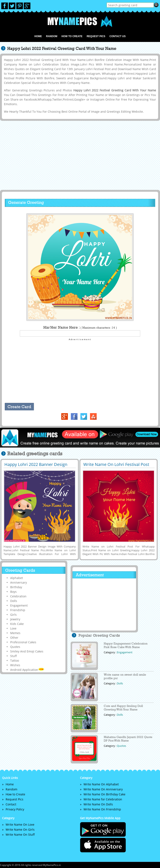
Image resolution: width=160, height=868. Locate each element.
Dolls (14, 601)
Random (52, 36)
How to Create (72, 36)
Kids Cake (17, 624)
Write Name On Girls (20, 830)
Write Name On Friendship (102, 809)
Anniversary (19, 582)
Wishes (15, 665)
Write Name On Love (20, 824)
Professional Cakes (23, 642)
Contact (11, 804)
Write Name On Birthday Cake (104, 794)
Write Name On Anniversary (103, 789)
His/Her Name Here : (80, 327)
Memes (15, 633)
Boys (13, 592)
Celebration (18, 596)
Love (13, 628)
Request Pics (96, 36)
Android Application (27, 670)
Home (38, 36)
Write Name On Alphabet (101, 784)
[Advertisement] (79, 155)
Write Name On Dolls (98, 804)
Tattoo (15, 660)
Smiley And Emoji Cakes (27, 651)
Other (14, 638)
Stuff (14, 656)
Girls (13, 615)
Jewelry (15, 619)
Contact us (117, 36)
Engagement (19, 605)
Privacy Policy (15, 809)
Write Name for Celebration (103, 799)
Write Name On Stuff (20, 835)
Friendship (18, 610)
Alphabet (17, 578)
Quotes (15, 647)
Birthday (16, 587)
